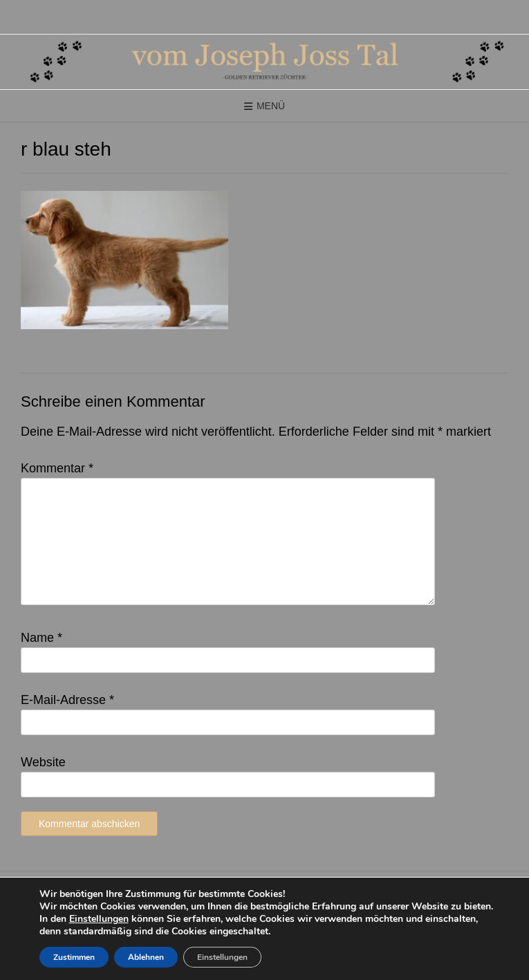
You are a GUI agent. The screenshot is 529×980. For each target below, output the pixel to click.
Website (43, 762)
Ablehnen (146, 957)
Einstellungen (99, 919)
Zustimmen (74, 957)
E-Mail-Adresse (67, 700)
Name (41, 638)
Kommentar (57, 468)
